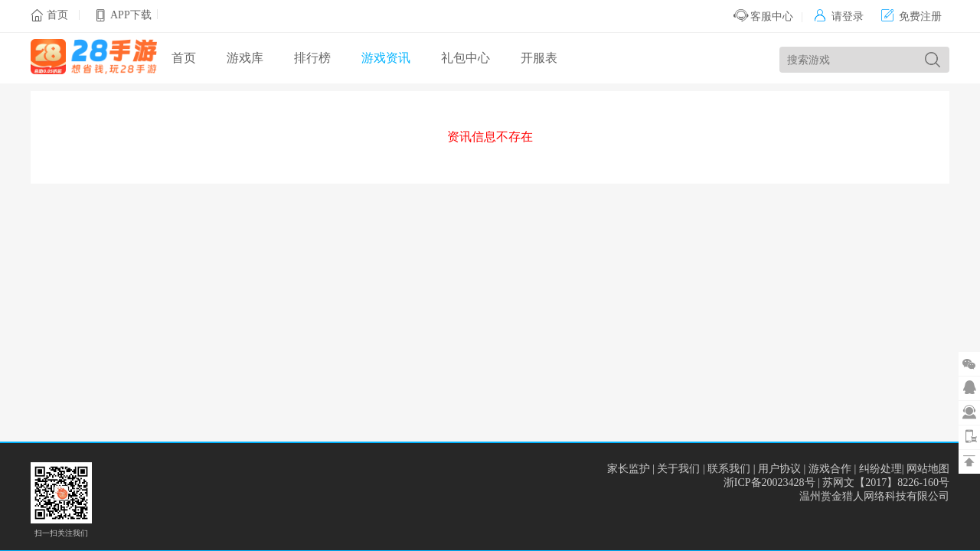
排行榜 (312, 58)
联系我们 (729, 469)
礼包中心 (465, 58)
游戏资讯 (386, 58)
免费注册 (911, 16)
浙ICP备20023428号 (769, 483)
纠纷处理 (880, 469)
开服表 (539, 58)
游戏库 (245, 58)
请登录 (839, 16)
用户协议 (779, 469)
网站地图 (928, 469)
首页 (57, 15)
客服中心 (764, 16)
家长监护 (629, 469)
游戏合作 (830, 469)
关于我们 (678, 469)
